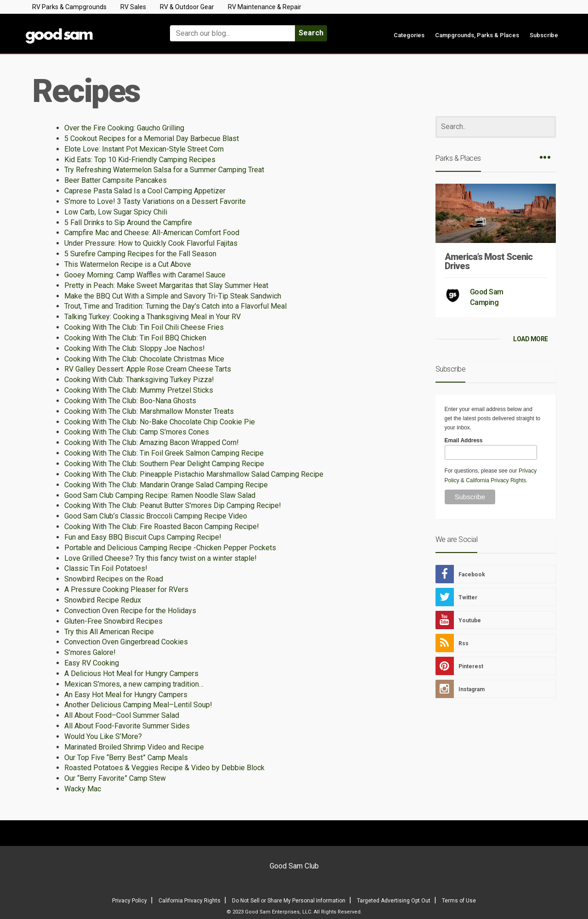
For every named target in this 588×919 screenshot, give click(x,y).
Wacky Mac (83, 789)
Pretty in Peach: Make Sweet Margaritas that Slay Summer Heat (166, 285)
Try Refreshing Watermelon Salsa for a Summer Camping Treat (164, 170)
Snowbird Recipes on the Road (114, 579)
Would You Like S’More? (103, 736)
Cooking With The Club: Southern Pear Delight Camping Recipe (164, 464)
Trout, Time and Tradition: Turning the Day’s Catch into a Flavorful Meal (175, 306)
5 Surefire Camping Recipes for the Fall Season (140, 254)
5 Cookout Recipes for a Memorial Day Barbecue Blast (152, 138)
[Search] (496, 127)
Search (311, 33)
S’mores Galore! (90, 652)
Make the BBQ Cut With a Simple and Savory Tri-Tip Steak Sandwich (173, 296)
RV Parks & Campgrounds (69, 7)
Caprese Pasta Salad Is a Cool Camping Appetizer (145, 191)
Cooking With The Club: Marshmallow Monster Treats (149, 411)
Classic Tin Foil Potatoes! (106, 568)
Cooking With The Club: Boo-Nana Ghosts (130, 401)
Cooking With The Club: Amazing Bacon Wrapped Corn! (152, 443)
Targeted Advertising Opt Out (394, 901)
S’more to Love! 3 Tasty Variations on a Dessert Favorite (155, 201)
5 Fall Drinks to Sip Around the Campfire (128, 223)
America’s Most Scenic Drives (489, 261)
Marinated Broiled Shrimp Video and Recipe (134, 747)
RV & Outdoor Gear (187, 7)
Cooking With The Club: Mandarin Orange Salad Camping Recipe (166, 485)
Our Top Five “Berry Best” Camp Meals (126, 758)
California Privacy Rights (496, 480)
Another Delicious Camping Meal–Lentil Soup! (138, 705)
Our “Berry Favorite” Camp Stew (115, 778)
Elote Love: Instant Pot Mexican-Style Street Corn (144, 149)
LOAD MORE (531, 339)
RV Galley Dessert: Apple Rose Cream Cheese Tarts (148, 369)
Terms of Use (459, 901)
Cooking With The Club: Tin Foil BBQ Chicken (135, 338)
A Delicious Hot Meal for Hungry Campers (131, 674)
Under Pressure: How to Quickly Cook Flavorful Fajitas (151, 243)
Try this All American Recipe (109, 632)
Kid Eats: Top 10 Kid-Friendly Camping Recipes (140, 160)
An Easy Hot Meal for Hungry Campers (126, 695)
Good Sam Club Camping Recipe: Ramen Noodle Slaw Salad (160, 495)
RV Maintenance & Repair (265, 7)
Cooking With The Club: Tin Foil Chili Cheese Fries (144, 327)
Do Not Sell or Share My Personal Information (289, 901)
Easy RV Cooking (92, 663)
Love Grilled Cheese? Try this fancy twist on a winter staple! (161, 558)
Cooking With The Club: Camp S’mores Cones (137, 432)
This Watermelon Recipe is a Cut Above (128, 264)
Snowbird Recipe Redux (103, 600)
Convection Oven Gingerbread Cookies (126, 642)
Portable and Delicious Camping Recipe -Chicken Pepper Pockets (170, 548)
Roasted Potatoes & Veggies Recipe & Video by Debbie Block (164, 768)
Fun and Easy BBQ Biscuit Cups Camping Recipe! (143, 537)
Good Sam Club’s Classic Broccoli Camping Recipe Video (156, 516)
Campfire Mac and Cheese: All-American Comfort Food (152, 233)
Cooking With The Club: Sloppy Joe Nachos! (135, 348)
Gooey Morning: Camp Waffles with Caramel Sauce (145, 275)
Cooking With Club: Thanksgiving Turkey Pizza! (139, 380)
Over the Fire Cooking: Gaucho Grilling (124, 128)
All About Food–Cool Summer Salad (122, 715)
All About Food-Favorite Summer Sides (127, 726)
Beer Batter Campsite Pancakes (116, 180)
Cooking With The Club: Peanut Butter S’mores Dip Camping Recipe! (173, 505)
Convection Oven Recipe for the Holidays (130, 611)
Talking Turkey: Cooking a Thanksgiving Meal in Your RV (153, 317)
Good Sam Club (294, 866)
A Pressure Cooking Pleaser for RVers (126, 589)
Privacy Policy (130, 901)
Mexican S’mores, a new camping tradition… (134, 684)
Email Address (464, 440)
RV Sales (133, 7)
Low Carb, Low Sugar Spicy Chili (116, 212)
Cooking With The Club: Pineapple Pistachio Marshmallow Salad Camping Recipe (194, 474)
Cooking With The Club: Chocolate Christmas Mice (144, 359)
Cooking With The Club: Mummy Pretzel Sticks (139, 390)
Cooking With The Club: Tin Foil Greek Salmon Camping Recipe (164, 453)
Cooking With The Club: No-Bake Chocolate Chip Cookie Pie (160, 422)
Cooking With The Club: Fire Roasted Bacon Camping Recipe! (162, 527)
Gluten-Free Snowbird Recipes (113, 621)
